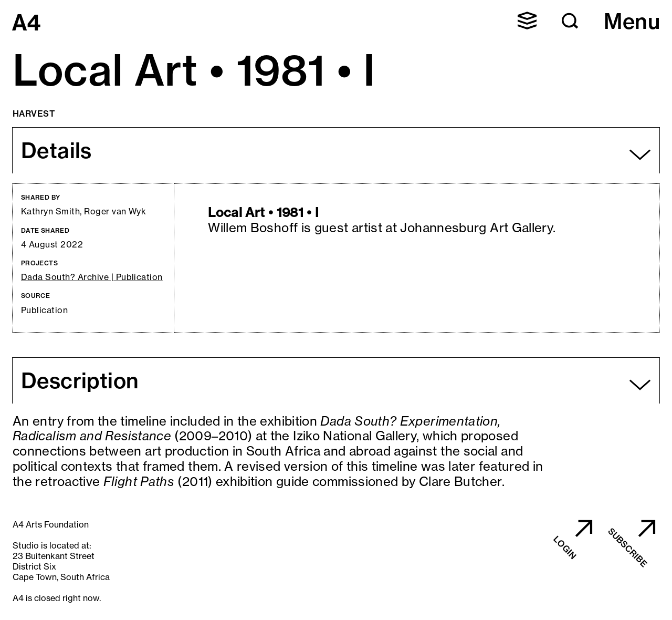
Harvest (34, 113)
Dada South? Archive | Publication (92, 277)
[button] (527, 20)
